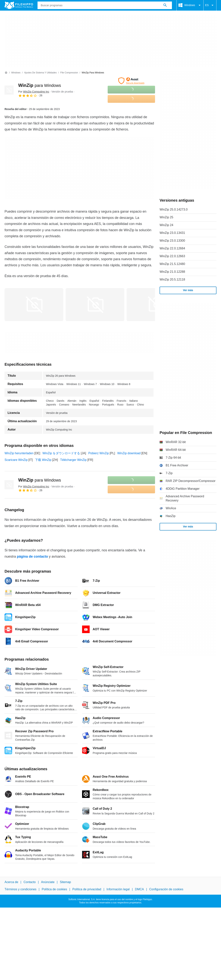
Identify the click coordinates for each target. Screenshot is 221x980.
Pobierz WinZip (99, 453)
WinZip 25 (166, 217)
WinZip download (129, 453)
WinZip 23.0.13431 (172, 233)
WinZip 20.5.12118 (172, 279)
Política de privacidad (87, 889)
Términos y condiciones (20, 889)
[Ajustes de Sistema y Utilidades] (40, 73)
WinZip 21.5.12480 (172, 264)
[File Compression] (69, 73)
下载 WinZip (43, 460)
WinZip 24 (166, 225)
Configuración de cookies (166, 889)
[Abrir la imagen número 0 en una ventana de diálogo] (34, 305)
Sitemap (65, 882)
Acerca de (11, 882)
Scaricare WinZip (16, 460)
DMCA (139, 889)
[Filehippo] (19, 5)
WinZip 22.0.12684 (172, 248)
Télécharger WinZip (73, 460)
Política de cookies (54, 889)
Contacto (30, 882)
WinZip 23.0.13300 (172, 241)
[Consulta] (105, 5)
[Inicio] (6, 73)
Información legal (118, 889)
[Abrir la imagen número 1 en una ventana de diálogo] (95, 305)
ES (210, 5)
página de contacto (32, 556)
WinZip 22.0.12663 (172, 256)
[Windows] (16, 73)
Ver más (188, 290)
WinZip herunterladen (19, 453)
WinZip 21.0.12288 (172, 272)
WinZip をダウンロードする (61, 453)
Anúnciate (48, 882)
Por (34, 92)
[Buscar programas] (165, 5)
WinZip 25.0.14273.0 (174, 209)
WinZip (40, 85)
